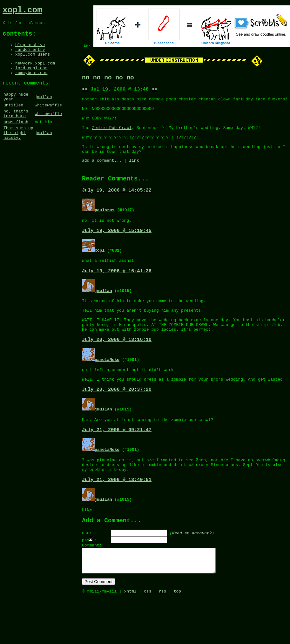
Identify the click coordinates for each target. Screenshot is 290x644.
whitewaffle (48, 119)
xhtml (130, 637)
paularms (105, 227)
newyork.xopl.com (35, 71)
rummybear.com (31, 83)
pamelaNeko (107, 387)
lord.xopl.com (31, 77)
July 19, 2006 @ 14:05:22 (117, 207)
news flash (16, 139)
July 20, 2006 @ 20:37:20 (117, 420)
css (148, 637)
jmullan (43, 109)
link (134, 175)
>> (154, 91)
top (177, 637)
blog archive (30, 50)
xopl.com (22, 11)
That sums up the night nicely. (18, 152)
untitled (13, 119)
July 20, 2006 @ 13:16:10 (117, 367)
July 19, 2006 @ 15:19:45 (117, 249)
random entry (30, 56)
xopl (100, 268)
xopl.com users (33, 61)
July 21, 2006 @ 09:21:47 (117, 462)
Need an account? (192, 571)
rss (162, 637)
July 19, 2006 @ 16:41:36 (117, 291)
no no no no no (108, 79)
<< (85, 91)
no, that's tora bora (16, 129)
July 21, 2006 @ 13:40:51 (117, 515)
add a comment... (102, 175)
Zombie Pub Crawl (112, 136)
